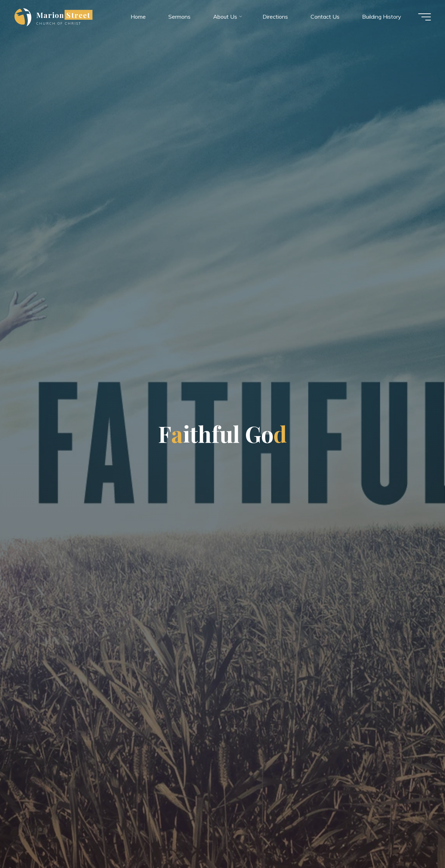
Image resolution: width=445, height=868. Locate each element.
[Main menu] (425, 17)
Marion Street (63, 15)
